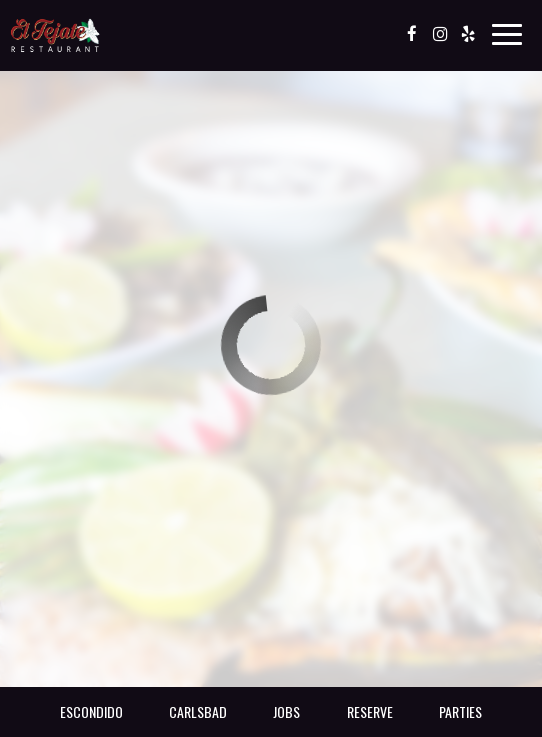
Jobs (286, 711)
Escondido (91, 711)
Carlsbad (198, 711)
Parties (460, 711)
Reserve (370, 711)
